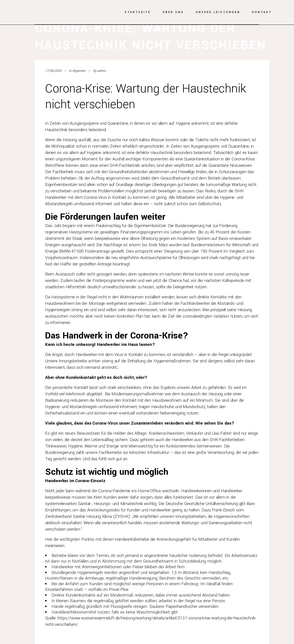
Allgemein (79, 71)
